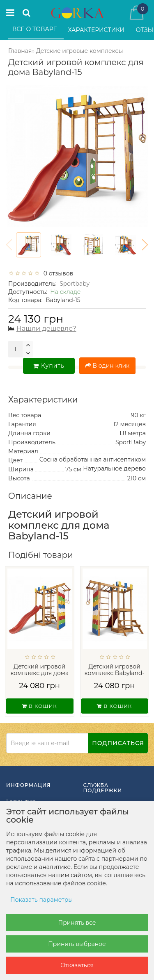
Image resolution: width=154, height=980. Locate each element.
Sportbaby (75, 284)
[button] (145, 245)
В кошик (40, 706)
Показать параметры (41, 900)
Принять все (77, 923)
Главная (20, 51)
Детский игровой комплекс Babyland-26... (115, 673)
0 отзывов (57, 273)
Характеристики (97, 30)
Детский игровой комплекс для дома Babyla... (39, 673)
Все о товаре (36, 29)
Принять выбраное (77, 944)
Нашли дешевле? (46, 329)
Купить (49, 366)
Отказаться (77, 965)
